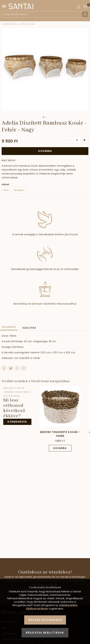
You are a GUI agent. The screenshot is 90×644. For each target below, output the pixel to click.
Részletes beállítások (45, 633)
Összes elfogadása (45, 620)
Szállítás (29, 328)
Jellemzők (9, 327)
